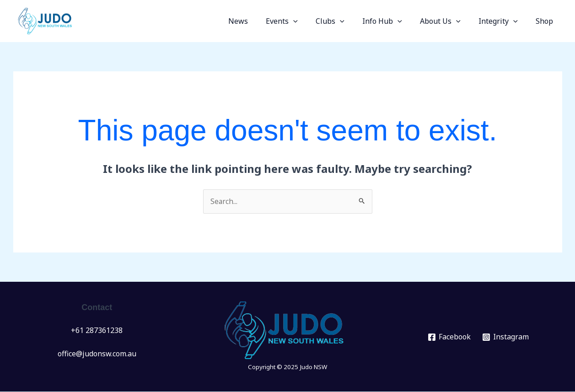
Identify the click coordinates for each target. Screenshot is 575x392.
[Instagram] (505, 338)
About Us (449, 21)
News (260, 21)
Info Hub (394, 21)
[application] (312, 21)
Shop (546, 21)
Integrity (503, 21)
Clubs (345, 21)
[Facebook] (449, 338)
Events (301, 21)
